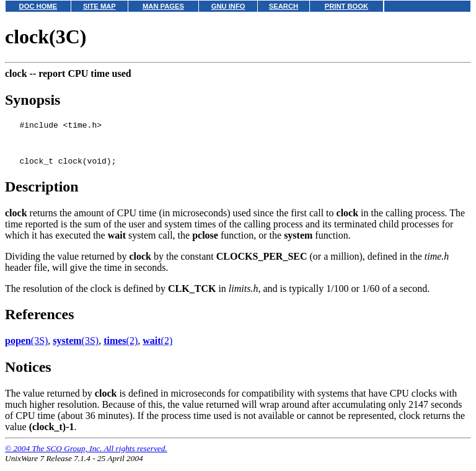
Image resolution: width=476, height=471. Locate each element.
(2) (121, 348)
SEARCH (284, 6)
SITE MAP (99, 6)
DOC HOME (38, 6)
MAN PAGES (163, 6)
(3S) (26, 348)
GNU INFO (228, 6)
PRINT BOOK (346, 6)
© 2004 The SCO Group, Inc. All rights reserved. (86, 456)
